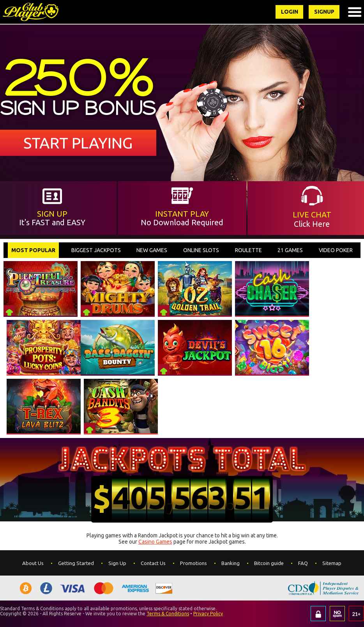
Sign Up (117, 563)
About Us (33, 563)
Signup (324, 12)
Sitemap (332, 563)
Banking (231, 563)
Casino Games (155, 542)
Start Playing (78, 143)
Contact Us (153, 563)
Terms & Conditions (168, 614)
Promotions (193, 563)
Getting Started (76, 563)
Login (289, 12)
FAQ (303, 563)
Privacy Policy (208, 614)
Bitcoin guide (269, 563)
